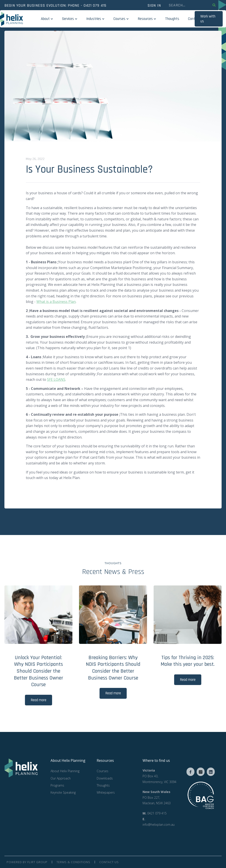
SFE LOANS (56, 379)
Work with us (208, 19)
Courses (103, 771)
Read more (39, 700)
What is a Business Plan (56, 302)
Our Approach (61, 778)
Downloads (105, 778)
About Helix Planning (65, 771)
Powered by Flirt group (27, 862)
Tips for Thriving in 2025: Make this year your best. (188, 661)
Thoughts (172, 19)
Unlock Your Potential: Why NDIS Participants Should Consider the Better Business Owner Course (39, 671)
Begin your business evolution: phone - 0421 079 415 (55, 6)
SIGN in (154, 6)
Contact (194, 19)
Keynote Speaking (63, 792)
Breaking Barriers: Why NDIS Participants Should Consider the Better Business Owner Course (113, 668)
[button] (47, 19)
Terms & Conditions (73, 862)
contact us (109, 862)
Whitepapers (106, 792)
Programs (57, 785)
